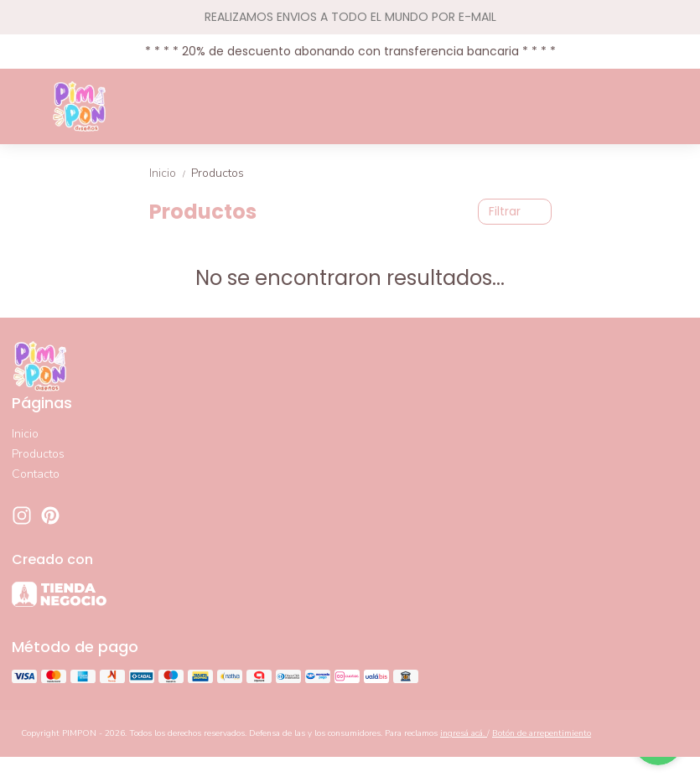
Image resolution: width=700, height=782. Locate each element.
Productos (218, 173)
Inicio (170, 173)
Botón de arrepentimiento (542, 733)
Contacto (36, 474)
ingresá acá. (464, 733)
